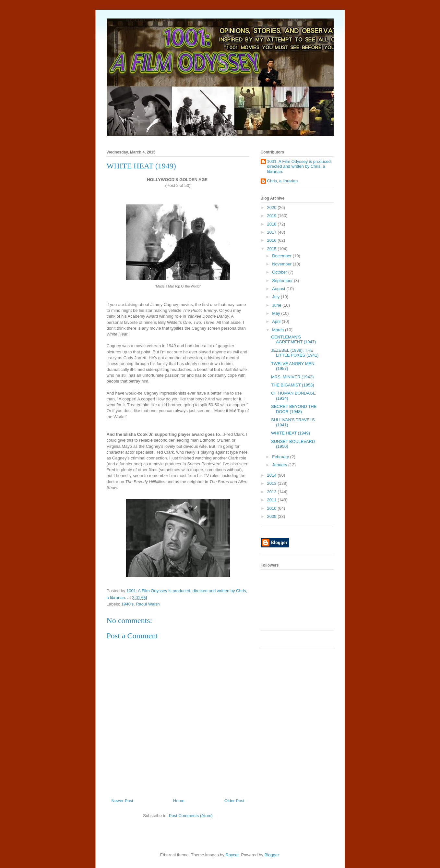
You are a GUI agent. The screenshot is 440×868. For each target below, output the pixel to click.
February (281, 457)
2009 (273, 516)
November (282, 264)
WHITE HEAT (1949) (291, 433)
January (280, 465)
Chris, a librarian (283, 181)
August (279, 289)
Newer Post (122, 801)
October (280, 272)
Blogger (272, 855)
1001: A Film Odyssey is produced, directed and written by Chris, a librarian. (300, 166)
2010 (273, 508)
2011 (273, 500)
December (282, 256)
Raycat (232, 855)
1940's (127, 604)
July (276, 297)
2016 (273, 240)
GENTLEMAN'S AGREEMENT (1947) (293, 340)
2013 (273, 483)
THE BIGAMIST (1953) (293, 385)
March (279, 330)
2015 (273, 249)
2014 (273, 475)
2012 (273, 492)
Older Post (234, 801)
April (277, 321)
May (277, 313)
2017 (273, 232)
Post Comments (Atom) (191, 816)
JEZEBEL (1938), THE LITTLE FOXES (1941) (295, 353)
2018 (273, 224)
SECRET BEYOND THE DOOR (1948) (294, 409)
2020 (273, 208)
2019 (273, 216)
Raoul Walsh (148, 604)
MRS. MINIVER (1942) (292, 377)
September (283, 281)
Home (179, 801)
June (277, 305)
